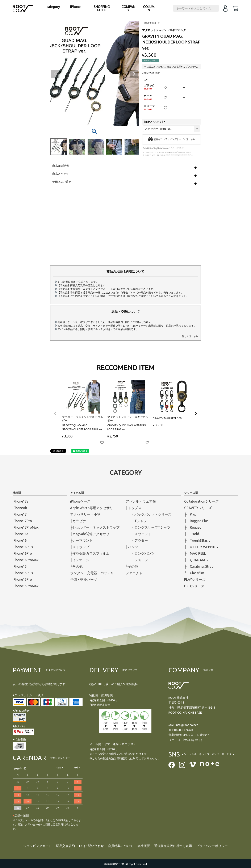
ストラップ (163, 155)
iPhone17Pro (22, 521)
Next (134, 74)
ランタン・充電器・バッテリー (94, 573)
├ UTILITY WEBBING (201, 547)
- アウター (137, 540)
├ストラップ (80, 547)
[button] (55, 414)
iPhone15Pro (22, 579)
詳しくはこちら (190, 336)
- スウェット (138, 534)
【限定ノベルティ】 (155, 122)
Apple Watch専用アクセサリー (93, 508)
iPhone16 (20, 540)
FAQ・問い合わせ (89, 845)
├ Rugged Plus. (197, 521)
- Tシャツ (136, 521)
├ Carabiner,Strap (199, 566)
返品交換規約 (62, 845)
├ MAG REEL (195, 553)
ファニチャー (136, 573)
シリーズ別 (146, 152)
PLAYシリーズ (195, 579)
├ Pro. (190, 514)
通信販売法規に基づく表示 (176, 845)
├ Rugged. (193, 527)
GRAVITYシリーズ (154, 152)
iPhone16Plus (23, 547)
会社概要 (145, 845)
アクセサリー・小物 (154, 148)
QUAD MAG (161, 152)
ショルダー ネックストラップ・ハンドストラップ (172, 148)
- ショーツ (137, 560)
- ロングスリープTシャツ (148, 527)
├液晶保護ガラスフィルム (90, 553)
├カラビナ (78, 521)
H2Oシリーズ (194, 586)
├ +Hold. (192, 534)
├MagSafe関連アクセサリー (91, 534)
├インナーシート (83, 560)
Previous (55, 74)
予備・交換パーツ (84, 579)
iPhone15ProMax (26, 586)
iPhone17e (20, 501)
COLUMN (149, 8)
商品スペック (60, 174)
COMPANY (128, 8)
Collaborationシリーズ (201, 501)
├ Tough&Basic (197, 540)
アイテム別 (146, 148)
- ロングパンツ (140, 553)
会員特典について (120, 845)
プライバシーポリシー (218, 845)
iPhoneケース (80, 501)
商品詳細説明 (60, 166)
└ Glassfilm (194, 573)
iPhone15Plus (23, 573)
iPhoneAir (20, 508)
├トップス (133, 508)
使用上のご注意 (62, 182)
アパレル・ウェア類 (141, 501)
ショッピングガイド (32, 845)
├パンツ (132, 547)
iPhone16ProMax (26, 560)
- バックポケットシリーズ (148, 514)
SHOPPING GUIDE (102, 8)
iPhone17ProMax (26, 527)
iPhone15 (20, 566)
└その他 (76, 566)
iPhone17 (20, 514)
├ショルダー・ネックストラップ (95, 527)
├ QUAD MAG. (196, 560)
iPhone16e (20, 534)
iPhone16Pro (22, 553)
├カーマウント (81, 540)
